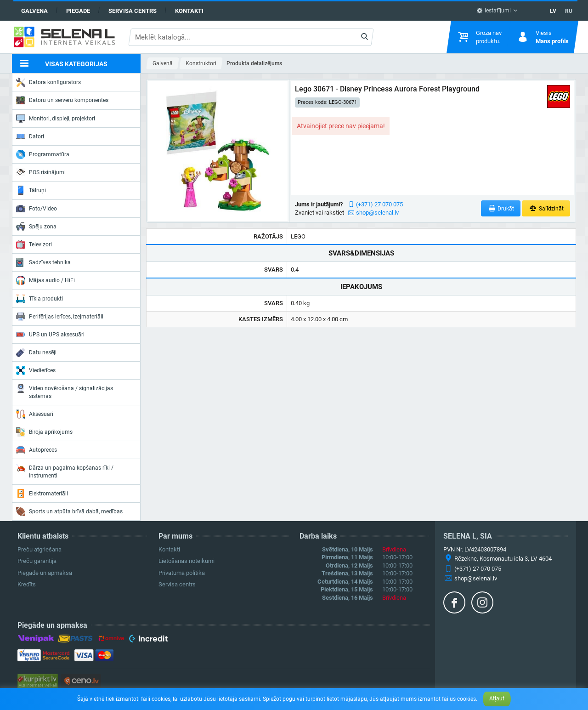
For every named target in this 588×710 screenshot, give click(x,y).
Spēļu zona (36, 227)
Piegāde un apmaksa (45, 573)
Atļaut (497, 699)
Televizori (34, 244)
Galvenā (34, 11)
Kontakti (189, 11)
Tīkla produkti (40, 299)
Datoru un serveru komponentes (62, 100)
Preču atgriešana (40, 549)
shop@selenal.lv (377, 213)
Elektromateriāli (42, 494)
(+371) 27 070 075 (379, 204)
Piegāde (78, 11)
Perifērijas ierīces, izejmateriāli (60, 317)
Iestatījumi (494, 11)
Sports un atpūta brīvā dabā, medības (69, 511)
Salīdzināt (546, 208)
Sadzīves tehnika (43, 262)
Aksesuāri (35, 414)
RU (569, 11)
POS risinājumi (41, 172)
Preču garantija (37, 561)
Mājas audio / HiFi (45, 280)
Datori (30, 136)
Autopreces (37, 450)
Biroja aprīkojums (44, 432)
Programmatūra (43, 154)
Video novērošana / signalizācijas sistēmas (65, 391)
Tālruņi (31, 190)
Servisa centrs (133, 11)
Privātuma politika (182, 573)
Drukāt (501, 208)
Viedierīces (36, 370)
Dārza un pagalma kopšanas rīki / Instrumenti (65, 471)
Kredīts (27, 584)
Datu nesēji (36, 352)
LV (553, 11)
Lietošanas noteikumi (187, 561)
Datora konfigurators (48, 82)
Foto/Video (37, 209)
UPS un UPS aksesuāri (50, 335)
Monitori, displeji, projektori (56, 119)
